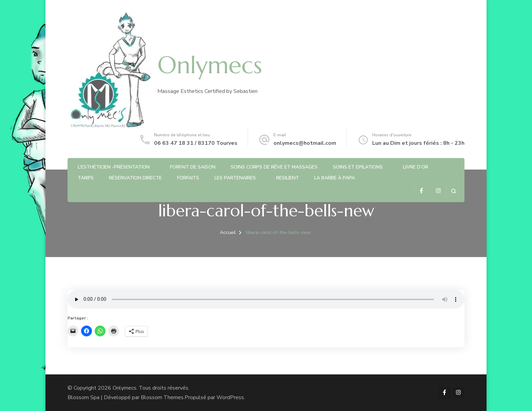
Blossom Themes (162, 397)
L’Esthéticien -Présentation (114, 167)
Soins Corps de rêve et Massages (274, 167)
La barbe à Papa (335, 178)
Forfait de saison (193, 167)
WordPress (230, 397)
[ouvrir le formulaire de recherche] (453, 191)
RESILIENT (288, 178)
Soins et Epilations (358, 167)
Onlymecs (210, 65)
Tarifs (86, 178)
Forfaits (188, 178)
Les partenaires (235, 178)
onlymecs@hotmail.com (305, 143)
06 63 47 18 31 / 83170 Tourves (196, 143)
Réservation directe (135, 178)
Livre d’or (416, 167)
